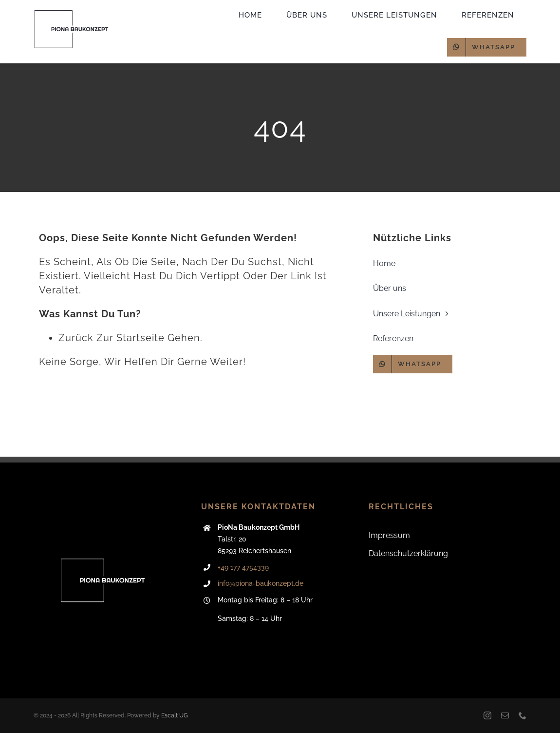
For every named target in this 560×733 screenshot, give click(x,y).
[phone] (523, 715)
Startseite (140, 338)
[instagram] (487, 715)
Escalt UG (175, 715)
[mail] (505, 715)
